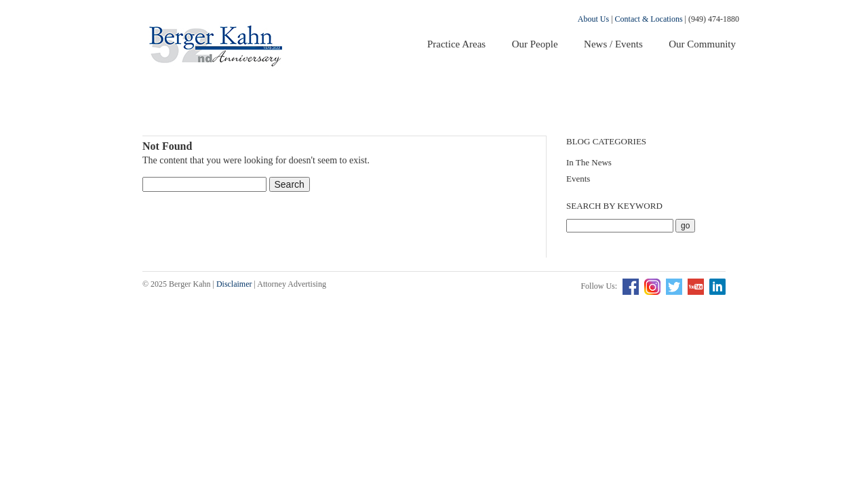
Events (578, 179)
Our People (535, 44)
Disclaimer (234, 284)
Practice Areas (456, 44)
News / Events (613, 44)
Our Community (702, 44)
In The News (589, 162)
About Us (593, 19)
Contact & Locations (649, 19)
